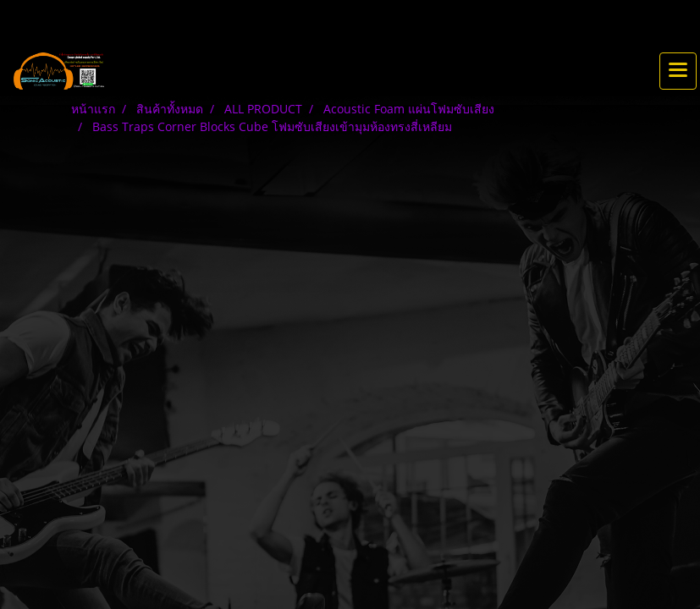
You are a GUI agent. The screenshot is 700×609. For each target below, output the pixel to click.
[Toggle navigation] (678, 71)
